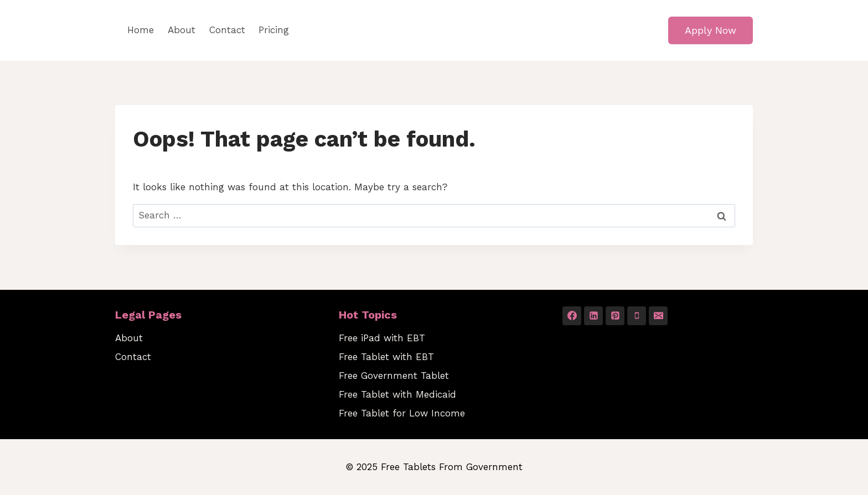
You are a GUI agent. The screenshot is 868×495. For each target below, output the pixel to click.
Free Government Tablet (394, 376)
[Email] (658, 316)
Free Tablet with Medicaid (397, 394)
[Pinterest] (615, 316)
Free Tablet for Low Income (402, 413)
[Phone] (637, 316)
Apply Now (711, 30)
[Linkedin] (593, 316)
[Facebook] (572, 316)
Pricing (274, 30)
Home (141, 30)
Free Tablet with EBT (386, 357)
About (182, 30)
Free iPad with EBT (382, 338)
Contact (227, 30)
